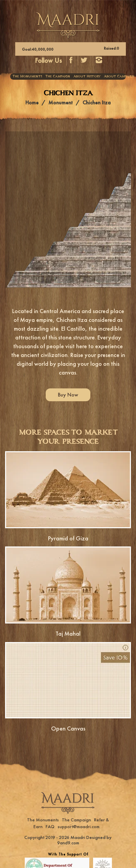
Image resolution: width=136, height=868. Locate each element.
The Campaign (58, 76)
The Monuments (27, 76)
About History (87, 76)
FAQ (50, 826)
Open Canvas (68, 728)
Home (32, 103)
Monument (61, 103)
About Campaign (119, 76)
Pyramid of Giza (68, 538)
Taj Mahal (68, 633)
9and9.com (68, 843)
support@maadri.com (78, 826)
